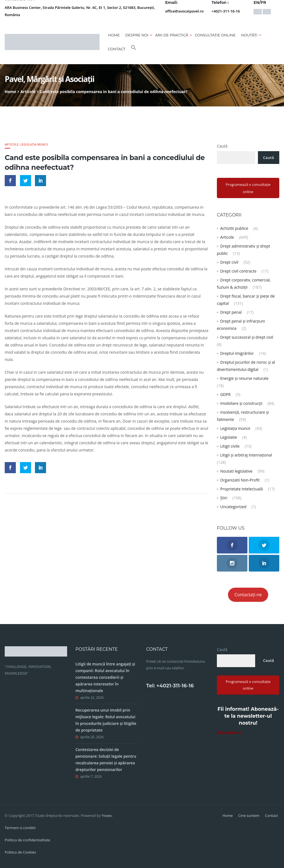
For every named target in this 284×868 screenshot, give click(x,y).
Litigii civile (230, 446)
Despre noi (137, 35)
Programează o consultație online (248, 188)
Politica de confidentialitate (27, 840)
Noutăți (249, 35)
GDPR (225, 394)
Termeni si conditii (20, 828)
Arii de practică (172, 35)
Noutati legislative (236, 471)
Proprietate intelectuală (241, 489)
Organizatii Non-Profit (240, 480)
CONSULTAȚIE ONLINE (215, 35)
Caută (222, 146)
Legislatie (229, 437)
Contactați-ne (248, 595)
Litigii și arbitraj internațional (246, 455)
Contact (117, 49)
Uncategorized (233, 507)
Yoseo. (107, 815)
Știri (224, 498)
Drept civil (229, 262)
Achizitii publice (234, 228)
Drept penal (231, 312)
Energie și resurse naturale (244, 378)
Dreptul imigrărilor (237, 353)
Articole (28, 92)
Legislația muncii (34, 144)
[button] (134, 49)
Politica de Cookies (20, 852)
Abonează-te (229, 733)
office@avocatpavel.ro (184, 11)
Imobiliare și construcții (241, 403)
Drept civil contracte (238, 271)
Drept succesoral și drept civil (247, 337)
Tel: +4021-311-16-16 (170, 686)
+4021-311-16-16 (226, 11)
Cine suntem (249, 815)
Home (114, 35)
